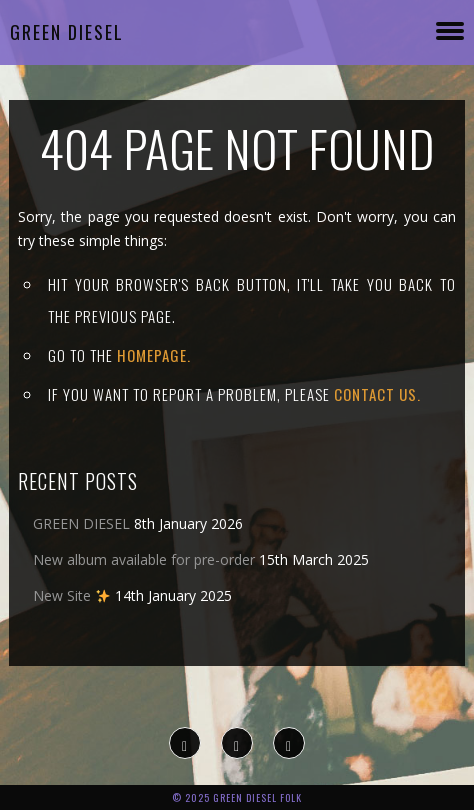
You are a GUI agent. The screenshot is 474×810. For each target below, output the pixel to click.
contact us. (377, 394)
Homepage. (154, 355)
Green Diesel (67, 32)
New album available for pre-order (144, 559)
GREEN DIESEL (81, 523)
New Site (71, 595)
